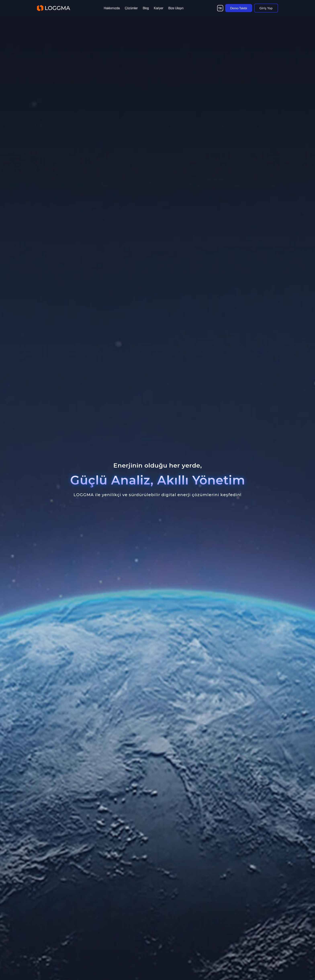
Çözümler (131, 8)
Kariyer (158, 8)
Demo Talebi (239, 8)
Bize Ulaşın (176, 8)
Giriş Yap (266, 8)
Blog (146, 8)
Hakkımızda (112, 8)
